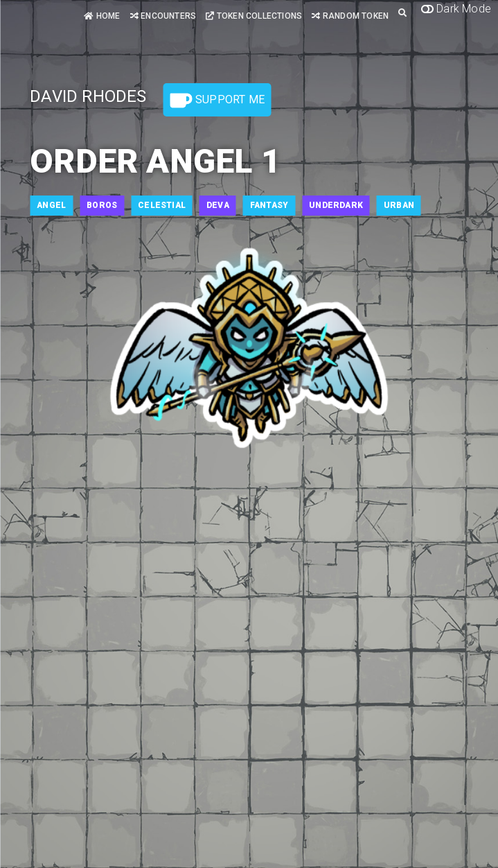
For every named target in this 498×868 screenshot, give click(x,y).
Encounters (163, 16)
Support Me (217, 101)
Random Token (350, 16)
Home (102, 16)
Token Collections (254, 16)
